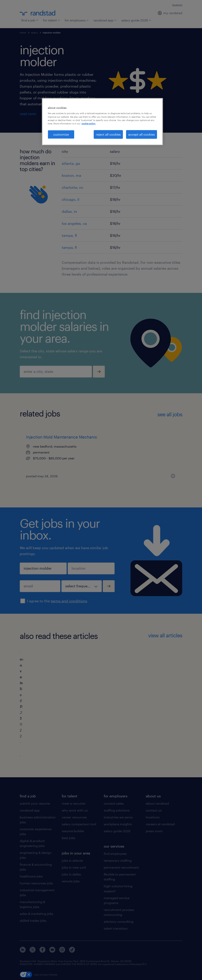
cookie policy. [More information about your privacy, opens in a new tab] (89, 124)
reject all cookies (108, 134)
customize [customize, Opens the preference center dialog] (61, 134)
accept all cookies (142, 134)
